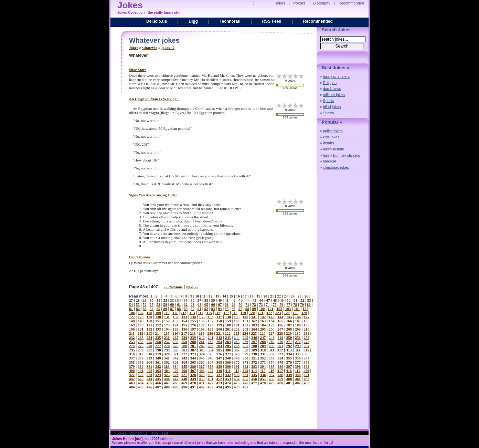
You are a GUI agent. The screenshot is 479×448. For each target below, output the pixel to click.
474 (228, 383)
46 (261, 300)
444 (150, 379)
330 (254, 354)
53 (309, 300)
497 (246, 387)
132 (176, 317)
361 (158, 362)
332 (272, 354)
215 (167, 333)
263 (219, 342)
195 (176, 329)
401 (141, 371)
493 (210, 387)
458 (272, 379)
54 (131, 304)
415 (263, 371)
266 (246, 342)
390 (228, 366)
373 (263, 362)
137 (219, 317)
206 (272, 329)
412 (237, 371)
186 (280, 325)
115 (209, 313)
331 (263, 354)
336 (307, 354)
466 (158, 383)
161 (246, 321)
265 (237, 342)
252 (307, 337)
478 (263, 383)
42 (233, 300)
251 (298, 337)
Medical (329, 161)
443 (141, 379)
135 (202, 317)
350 (246, 358)
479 (272, 383)
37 (199, 300)
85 (158, 309)
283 (210, 346)
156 (202, 321)
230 (298, 333)
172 (158, 325)
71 (247, 304)
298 (158, 350)
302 (193, 350)
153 (176, 321)
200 (219, 329)
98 (247, 309)
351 (254, 358)
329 (246, 354)
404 (167, 371)
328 (237, 354)
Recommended (318, 21)
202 (237, 329)
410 (219, 371)
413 (245, 371)
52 (302, 300)
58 (158, 304)
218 (193, 333)
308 (246, 350)
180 (228, 325)
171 (150, 325)
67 (220, 304)
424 (158, 375)
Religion (330, 83)
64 (199, 304)
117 (226, 313)
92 (206, 309)
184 (263, 325)
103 (288, 309)
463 (132, 383)
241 (210, 337)
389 (219, 366)
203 (246, 329)
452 (219, 379)
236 (167, 337)
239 (193, 337)
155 (193, 321)
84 (152, 309)
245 (246, 337)
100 (262, 309)
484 (132, 387)
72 (254, 304)
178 (210, 325)
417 (280, 371)
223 (237, 333)
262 (210, 342)
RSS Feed (272, 21)
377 (298, 362)
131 (167, 317)
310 (263, 350)
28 (138, 300)
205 (263, 329)
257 (167, 342)
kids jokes (331, 137)
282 (202, 346)
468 (176, 383)
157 (210, 321)
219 (201, 333)
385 (184, 366)
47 (268, 300)
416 (271, 371)
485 (141, 387)
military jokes (334, 95)
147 (307, 317)
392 (246, 366)
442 (132, 379)
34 (179, 300)
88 (179, 309)
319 (158, 354)
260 (193, 342)
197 (193, 329)
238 (184, 337)
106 (132, 313)
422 (141, 375)
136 (210, 317)
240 (202, 337)
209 (298, 329)
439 (289, 375)
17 (245, 296)
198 (202, 329)
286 (237, 346)
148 (132, 321)
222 (228, 333)
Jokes (134, 48)
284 (219, 346)
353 (272, 358)
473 (219, 383)
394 (263, 366)
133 (184, 317)
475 (237, 383)
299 (167, 350)
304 (210, 350)
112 (183, 313)
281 (193, 346)
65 (206, 304)
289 (263, 346)
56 (145, 304)
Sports (328, 101)
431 (219, 375)
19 (259, 296)
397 (289, 366)
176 (193, 325)
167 (298, 321)
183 (254, 325)
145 (289, 317)
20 (265, 296)
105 (306, 309)
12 (210, 296)
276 (150, 346)
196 (184, 329)
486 (150, 387)
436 (263, 375)
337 (132, 358)
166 (289, 321)
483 (307, 383)
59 (165, 304)
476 (246, 383)
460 (289, 379)
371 (246, 362)
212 (141, 333)
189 (307, 325)
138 (228, 317)
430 (210, 375)
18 (252, 296)
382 (158, 366)
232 (132, 337)
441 (307, 375)
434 (246, 375)
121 (261, 313)
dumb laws (332, 88)
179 (219, 325)
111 (175, 313)
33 (172, 300)
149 (141, 321)
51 (295, 300)
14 (224, 296)
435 (254, 375)
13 (217, 296)
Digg (193, 21)
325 (210, 354)
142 (263, 317)
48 (275, 300)
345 (202, 358)
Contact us (139, 433)
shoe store (138, 70)
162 (254, 321)
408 (202, 371)
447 (176, 379)
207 (280, 329)
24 (293, 296)
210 (307, 329)
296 (141, 350)
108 (150, 313)
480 (280, 383)
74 (268, 304)
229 (289, 333)
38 (206, 300)
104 (297, 309)
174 (176, 325)
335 (298, 354)
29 (145, 300)
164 (272, 321)
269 (272, 342)
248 (272, 337)
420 (306, 371)
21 (272, 296)
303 (202, 350)
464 (141, 383)
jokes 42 (168, 48)
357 (307, 358)
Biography (322, 3)
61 (179, 304)
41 (227, 300)
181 (237, 325)
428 (193, 375)
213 (149, 333)
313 (289, 350)
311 (272, 350)
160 (237, 321)
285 (228, 346)
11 (204, 296)
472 (210, 383)
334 (289, 354)
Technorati (230, 21)
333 (280, 354)
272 (298, 342)
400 (132, 371)
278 (167, 346)
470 (193, 383)
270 (280, 342)
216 (175, 333)
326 (219, 354)
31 (158, 300)
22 (279, 296)
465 (150, 383)
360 (150, 362)
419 (298, 371)
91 (199, 309)
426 (176, 375)
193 (158, 329)
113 (192, 313)
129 (150, 317)
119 (243, 313)
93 (213, 309)
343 (184, 358)
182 (246, 325)
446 (167, 379)
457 (263, 379)
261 (202, 342)
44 (248, 300)
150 (150, 321)
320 (167, 354)
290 (272, 346)
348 (228, 358)
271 (289, 342)
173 (167, 325)
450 (202, 379)
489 (176, 387)
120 (252, 313)
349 (237, 358)
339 (150, 358)
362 (167, 362)
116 (218, 313)
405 (176, 371)
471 (202, 383)
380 (141, 366)
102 (279, 309)
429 (202, 375)
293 (298, 346)
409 (210, 371)
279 (176, 346)
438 (280, 375)
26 (306, 296)
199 (210, 329)
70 (240, 304)
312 (280, 350)
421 (132, 375)
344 (193, 358)
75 (274, 304)
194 (167, 329)
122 (269, 313)
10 (197, 296)
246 (254, 337)
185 (272, 325)
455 (246, 379)
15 (231, 296)
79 (302, 304)
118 (235, 313)
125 (296, 313)
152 (167, 321)
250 (289, 337)
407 (193, 371)
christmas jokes (336, 167)
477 (254, 383)
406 (184, 371)
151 (158, 321)
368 (219, 362)
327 (228, 354)
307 (237, 350)
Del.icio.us (157, 21)
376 (289, 362)
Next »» (192, 287)
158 (219, 321)
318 (150, 354)
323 (193, 354)
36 (193, 300)
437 (272, 375)
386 (193, 366)
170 (141, 325)
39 (213, 300)
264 (228, 342)
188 (298, 325)
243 (228, 337)
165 (280, 321)
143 (272, 317)
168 (307, 321)
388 (210, 366)
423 (150, 375)
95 (227, 309)
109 (158, 313)
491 (193, 387)
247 (263, 337)
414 (254, 371)
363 (176, 362)
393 (254, 366)
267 (254, 342)
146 (298, 317)
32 (165, 300)
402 (150, 371)
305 (219, 350)
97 (240, 309)
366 (202, 362)
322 (184, 354)
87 (172, 309)
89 (186, 309)
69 (233, 304)
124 (287, 313)
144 (280, 317)
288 (254, 346)
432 (228, 375)
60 (172, 304)
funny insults (333, 149)
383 (167, 366)
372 (254, 362)
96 (233, 309)
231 (306, 333)
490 (184, 387)
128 (141, 317)
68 (227, 304)
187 (289, 325)
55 (138, 304)
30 (152, 300)
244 (237, 337)
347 (219, 358)
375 (280, 362)
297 (150, 350)
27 (131, 300)
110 (167, 313)
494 (219, 387)
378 (307, 362)
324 (202, 354)
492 (202, 387)
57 (152, 304)
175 (184, 325)
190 (132, 329)
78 (295, 304)
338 (141, 358)
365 (193, 362)
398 (298, 366)
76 (281, 304)
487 (158, 387)
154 (184, 321)
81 (131, 309)
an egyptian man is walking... (154, 99)
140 (246, 317)
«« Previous (173, 287)
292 (289, 346)
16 (238, 296)
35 (186, 300)
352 (263, 358)
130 (158, 317)
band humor (140, 257)
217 (184, 333)
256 (158, 342)
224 (245, 333)
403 (158, 371)
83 (145, 309)
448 (184, 379)
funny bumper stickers (341, 155)
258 (176, 342)
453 (228, 379)
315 (306, 350)
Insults (328, 143)
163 (263, 321)
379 (132, 366)
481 (289, 383)
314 (298, 350)
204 (254, 329)
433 (237, 375)
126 (304, 313)
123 (278, 313)
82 (138, 309)
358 (132, 362)
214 (158, 333)
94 (220, 309)
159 (228, 321)
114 (201, 313)
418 (289, 371)
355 (289, 358)
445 (158, 379)
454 (237, 379)
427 (184, 375)
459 (280, 379)
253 (132, 342)
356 (298, 358)
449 (193, 379)
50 (289, 300)
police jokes (333, 131)
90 (193, 309)
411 (228, 371)
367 (210, 362)
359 (141, 362)
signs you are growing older (153, 195)
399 (307, 366)
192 (150, 329)
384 (176, 366)
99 (254, 309)
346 (210, 358)
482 (298, 383)
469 (184, 383)
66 (213, 304)
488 (167, 387)
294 (307, 346)
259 (184, 342)
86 (165, 309)
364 (184, 362)
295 (132, 350)
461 (298, 379)
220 (210, 333)
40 (220, 300)
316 (132, 354)
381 (150, 366)
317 (141, 354)
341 (167, 358)
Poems (299, 3)
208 (289, 329)
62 (186, 304)
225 (254, 333)
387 (202, 366)
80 (309, 304)
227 (271, 333)
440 (298, 375)
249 (280, 337)
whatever (150, 48)
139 (237, 317)
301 (184, 350)
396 (280, 366)
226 (263, 333)
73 (261, 304)
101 (271, 309)
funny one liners (336, 76)
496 (237, 387)
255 (150, 342)
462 (307, 379)
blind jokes (332, 107)
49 (282, 300)
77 (288, 304)
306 (228, 350)
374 (272, 362)
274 (132, 346)
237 (176, 337)
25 (300, 296)
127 (132, 317)
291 (280, 346)
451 (210, 379)
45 (254, 300)
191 (141, 329)
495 (228, 387)
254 (141, 342)
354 (280, 358)
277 (158, 346)
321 (176, 354)
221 (219, 333)
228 (280, 333)
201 (228, 329)
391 (237, 366)
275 (141, 346)
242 (219, 337)
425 (167, 375)
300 (176, 350)
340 (158, 358)
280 (184, 346)
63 (193, 304)
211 (132, 333)
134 (193, 317)
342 (176, 358)
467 (167, 383)
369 (228, 362)
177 (202, 325)
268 (263, 342)
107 (141, 313)
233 (141, 337)
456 (254, 379)
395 (272, 366)
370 (237, 362)
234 (150, 337)
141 (254, 317)
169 (132, 325)
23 (286, 296)
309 (254, 350)
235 (158, 337)
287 (246, 346)
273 (307, 342)
